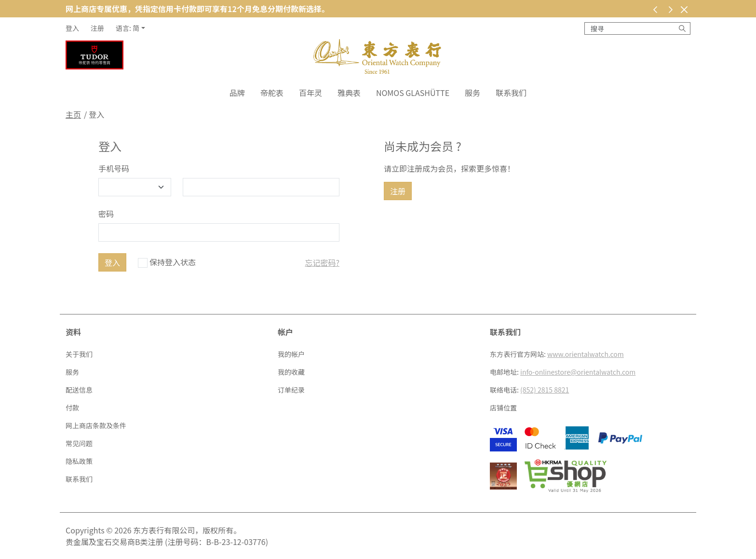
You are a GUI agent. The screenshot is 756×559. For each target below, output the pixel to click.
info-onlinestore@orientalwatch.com (578, 372)
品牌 (237, 93)
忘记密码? (322, 262)
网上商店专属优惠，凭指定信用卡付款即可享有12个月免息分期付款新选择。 (197, 9)
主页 (73, 114)
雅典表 (349, 93)
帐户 (285, 332)
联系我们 (511, 93)
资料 (73, 332)
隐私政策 (79, 461)
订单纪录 (291, 390)
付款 (72, 408)
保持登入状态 (173, 262)
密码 (106, 214)
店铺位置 (503, 408)
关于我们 (79, 354)
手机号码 (114, 168)
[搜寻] (682, 28)
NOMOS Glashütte (413, 93)
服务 (472, 93)
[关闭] (684, 9)
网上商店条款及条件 (96, 425)
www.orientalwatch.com (586, 354)
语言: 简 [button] (128, 28)
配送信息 (79, 390)
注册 (97, 28)
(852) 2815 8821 (545, 390)
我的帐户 (291, 354)
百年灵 (310, 93)
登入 (72, 28)
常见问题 (79, 443)
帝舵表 (272, 93)
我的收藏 (291, 372)
